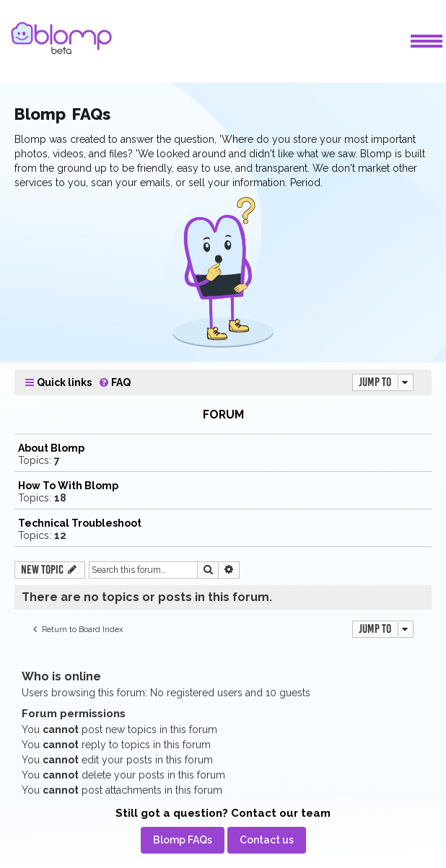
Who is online (61, 676)
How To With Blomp (68, 486)
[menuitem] (114, 383)
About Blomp (51, 448)
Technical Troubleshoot (80, 523)
